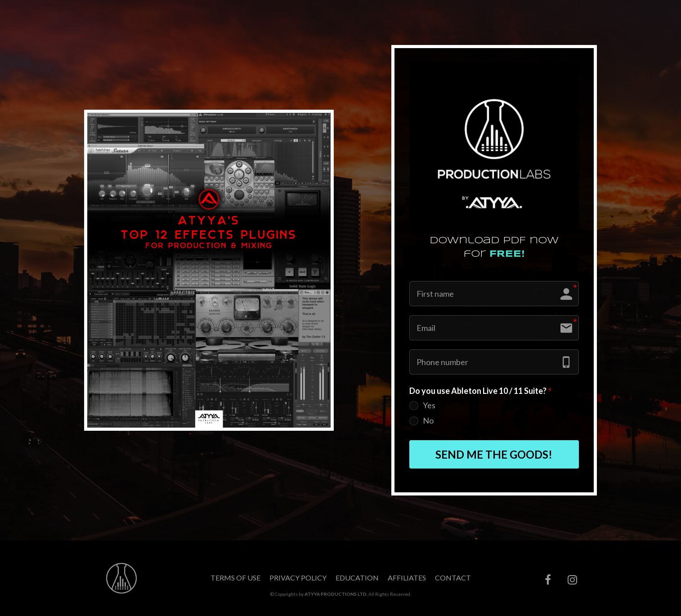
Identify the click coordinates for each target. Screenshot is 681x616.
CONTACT (453, 578)
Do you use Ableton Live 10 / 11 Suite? (481, 391)
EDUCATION (357, 578)
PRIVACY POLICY (298, 578)
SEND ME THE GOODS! (494, 454)
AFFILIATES (407, 578)
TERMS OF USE (235, 578)
